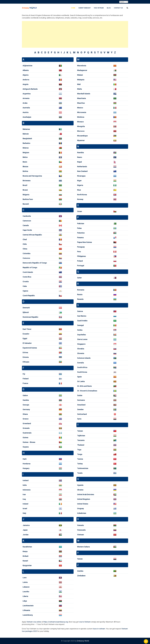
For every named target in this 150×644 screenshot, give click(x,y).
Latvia (25, 582)
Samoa (80, 311)
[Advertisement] (75, 34)
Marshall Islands (84, 94)
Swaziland (81, 405)
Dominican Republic (30, 317)
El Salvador (27, 343)
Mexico (80, 108)
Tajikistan (81, 436)
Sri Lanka (81, 381)
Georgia (26, 405)
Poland (80, 261)
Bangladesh (27, 138)
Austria (26, 112)
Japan (25, 530)
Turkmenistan (83, 468)
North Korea (82, 195)
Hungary (26, 468)
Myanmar (81, 140)
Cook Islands (28, 272)
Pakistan (81, 223)
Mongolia (81, 126)
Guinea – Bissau (29, 442)
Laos (25, 578)
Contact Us (118, 8)
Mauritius (81, 103)
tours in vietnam (99, 629)
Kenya (25, 551)
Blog (109, 8)
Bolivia (25, 171)
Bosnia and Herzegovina (32, 176)
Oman (80, 211)
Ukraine (80, 490)
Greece (26, 419)
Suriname (81, 400)
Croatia (26, 281)
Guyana (26, 447)
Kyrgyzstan (27, 565)
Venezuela (81, 530)
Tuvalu (80, 473)
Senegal (80, 325)
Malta (79, 89)
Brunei (25, 190)
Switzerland (82, 414)
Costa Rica (27, 277)
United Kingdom (84, 499)
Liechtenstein (28, 606)
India (25, 485)
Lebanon (26, 587)
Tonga (80, 454)
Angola (25, 84)
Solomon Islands (84, 358)
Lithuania (26, 610)
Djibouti (26, 312)
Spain (79, 377)
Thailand (81, 445)
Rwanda (80, 299)
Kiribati (26, 556)
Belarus (26, 148)
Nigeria (80, 185)
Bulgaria (26, 195)
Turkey (80, 464)
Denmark (26, 308)
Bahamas (26, 129)
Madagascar (82, 70)
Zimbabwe (81, 576)
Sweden (80, 409)
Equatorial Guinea (30, 348)
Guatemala (27, 433)
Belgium (26, 153)
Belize (25, 157)
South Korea (82, 372)
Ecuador (26, 334)
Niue (79, 190)
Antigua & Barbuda (30, 89)
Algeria (26, 75)
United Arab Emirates (86, 494)
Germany (26, 409)
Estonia (26, 357)
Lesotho (26, 592)
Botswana (27, 181)
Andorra (26, 80)
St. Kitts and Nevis (84, 386)
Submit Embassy (85, 8)
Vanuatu (81, 525)
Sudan (80, 395)
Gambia (26, 400)
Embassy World (83, 641)
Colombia (26, 253)
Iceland (26, 480)
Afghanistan (28, 66)
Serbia (80, 330)
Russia (80, 294)
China (25, 249)
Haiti (25, 459)
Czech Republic (29, 296)
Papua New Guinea (85, 242)
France (25, 383)
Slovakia (81, 349)
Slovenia (81, 353)
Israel (25, 508)
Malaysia (81, 80)
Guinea (25, 437)
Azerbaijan (27, 117)
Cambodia (27, 216)
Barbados (26, 143)
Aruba (25, 103)
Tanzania (81, 440)
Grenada (26, 428)
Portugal (81, 266)
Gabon (25, 395)
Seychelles (82, 335)
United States (83, 504)
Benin (25, 162)
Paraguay (81, 247)
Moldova (81, 117)
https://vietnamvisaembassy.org (56, 622)
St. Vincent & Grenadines (87, 391)
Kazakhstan (27, 547)
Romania (81, 290)
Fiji (24, 374)
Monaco (80, 122)
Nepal (79, 162)
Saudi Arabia (82, 321)
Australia (26, 108)
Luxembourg (28, 615)
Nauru (80, 157)
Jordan (26, 535)
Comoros (26, 258)
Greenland (27, 423)
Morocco (81, 131)
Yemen (80, 559)
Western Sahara (83, 547)
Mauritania (82, 98)
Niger (79, 181)
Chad (25, 239)
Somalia (81, 363)
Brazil (25, 185)
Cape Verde (27, 230)
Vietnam (81, 535)
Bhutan (25, 167)
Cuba (25, 286)
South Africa (82, 367)
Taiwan (80, 431)
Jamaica (26, 525)
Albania (26, 70)
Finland (26, 379)
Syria (79, 419)
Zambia (80, 571)
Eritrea (25, 352)
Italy (24, 513)
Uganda (80, 485)
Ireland (25, 504)
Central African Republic (32, 235)
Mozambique (82, 136)
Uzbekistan (82, 513)
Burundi (26, 204)
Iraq (24, 499)
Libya (25, 601)
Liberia (25, 596)
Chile (25, 244)
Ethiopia (26, 362)
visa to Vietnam (85, 622)
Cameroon (27, 221)
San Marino (82, 316)
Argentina (27, 94)
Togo (79, 450)
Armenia (26, 98)
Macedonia (82, 66)
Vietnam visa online (34, 622)
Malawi (80, 75)
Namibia (81, 153)
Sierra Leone (82, 339)
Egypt (25, 338)
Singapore (81, 344)
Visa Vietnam (99, 8)
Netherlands (82, 167)
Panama (80, 238)
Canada (26, 225)
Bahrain (26, 134)
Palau (79, 228)
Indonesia (27, 490)
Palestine (81, 233)
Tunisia (80, 459)
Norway (80, 199)
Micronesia (82, 112)
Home (73, 8)
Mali (79, 84)
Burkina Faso (28, 199)
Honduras (27, 464)
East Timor (27, 329)
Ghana (25, 414)
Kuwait (25, 561)
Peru (79, 252)
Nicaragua (81, 176)
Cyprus (25, 291)
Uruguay (81, 508)
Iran (24, 494)
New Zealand (82, 171)
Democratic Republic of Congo (35, 263)
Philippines (82, 256)
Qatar (79, 278)
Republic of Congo (30, 267)
